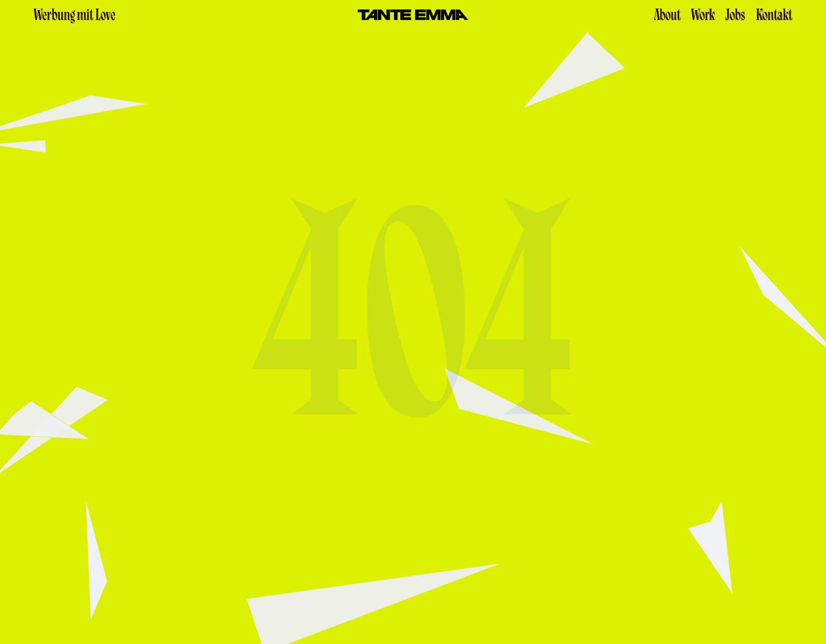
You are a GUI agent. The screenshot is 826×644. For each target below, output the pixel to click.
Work (703, 16)
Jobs (735, 16)
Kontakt (774, 16)
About (667, 16)
